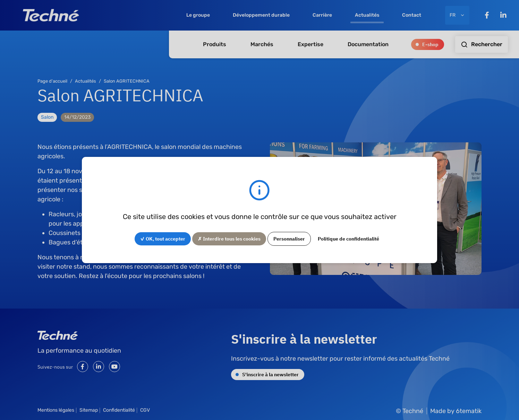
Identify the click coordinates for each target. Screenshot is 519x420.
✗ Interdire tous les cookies (229, 238)
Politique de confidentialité (348, 238)
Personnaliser (289, 238)
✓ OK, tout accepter (163, 238)
